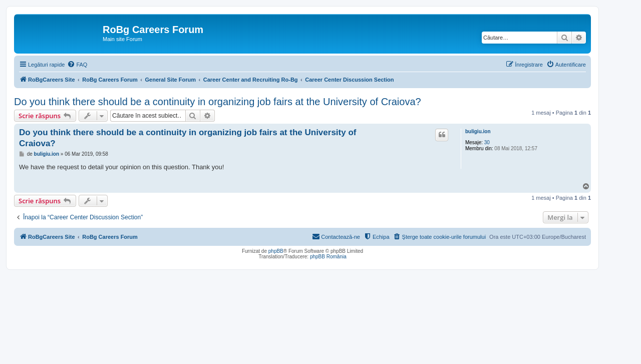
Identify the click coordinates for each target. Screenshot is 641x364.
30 (487, 142)
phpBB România (328, 257)
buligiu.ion (478, 131)
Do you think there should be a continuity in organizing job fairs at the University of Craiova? (218, 102)
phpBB (276, 251)
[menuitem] (77, 65)
